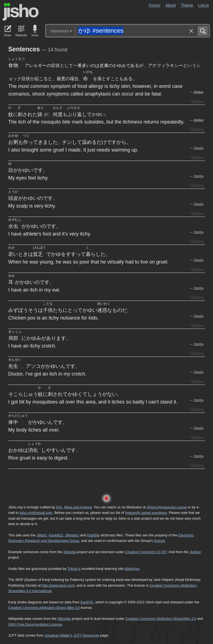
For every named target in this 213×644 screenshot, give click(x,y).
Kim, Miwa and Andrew (74, 507)
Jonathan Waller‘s (58, 635)
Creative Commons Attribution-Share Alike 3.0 (44, 608)
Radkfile (93, 535)
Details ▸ (198, 101)
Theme (187, 5)
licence (159, 541)
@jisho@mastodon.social (167, 507)
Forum (155, 5)
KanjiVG (87, 602)
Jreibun (198, 92)
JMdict (42, 535)
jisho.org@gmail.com (36, 513)
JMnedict (72, 535)
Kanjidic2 (56, 535)
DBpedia (64, 619)
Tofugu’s (74, 569)
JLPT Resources (86, 635)
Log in (204, 5)
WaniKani (132, 569)
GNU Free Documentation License (35, 624)
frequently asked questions (146, 513)
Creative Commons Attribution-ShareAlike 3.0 (161, 619)
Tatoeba (198, 148)
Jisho (21, 12)
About (171, 5)
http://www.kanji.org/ (58, 585)
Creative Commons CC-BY (146, 552)
